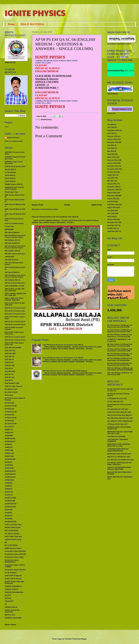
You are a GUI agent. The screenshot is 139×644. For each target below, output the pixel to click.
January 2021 (112, 184)
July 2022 (111, 145)
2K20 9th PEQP (10, 371)
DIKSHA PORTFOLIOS (13, 528)
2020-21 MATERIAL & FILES (15, 286)
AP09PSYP (9, 489)
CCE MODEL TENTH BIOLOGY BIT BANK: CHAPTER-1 (119, 464)
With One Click (10, 615)
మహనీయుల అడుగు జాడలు (13, 618)
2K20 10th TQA (10, 351)
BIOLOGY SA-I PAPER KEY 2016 (119, 457)
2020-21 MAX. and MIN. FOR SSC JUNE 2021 (15, 290)
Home (11, 24)
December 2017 (113, 222)
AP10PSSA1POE (11, 504)
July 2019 (111, 202)
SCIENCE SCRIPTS (11, 589)
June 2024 (111, 127)
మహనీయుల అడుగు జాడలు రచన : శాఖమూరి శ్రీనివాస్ (119, 290)
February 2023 (112, 136)
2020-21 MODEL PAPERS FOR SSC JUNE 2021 (15, 294)
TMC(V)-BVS (9, 601)
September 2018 (113, 205)
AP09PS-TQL (9, 456)
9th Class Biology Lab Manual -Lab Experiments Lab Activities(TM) (120, 364)
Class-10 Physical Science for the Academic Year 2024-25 (63, 358)
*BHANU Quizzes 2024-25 (14, 184)
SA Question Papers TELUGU (15, 570)
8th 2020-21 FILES (11, 389)
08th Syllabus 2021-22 (12, 240)
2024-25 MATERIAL (32, 24)
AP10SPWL (9, 519)
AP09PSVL (9, 486)
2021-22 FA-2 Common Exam (15, 311)
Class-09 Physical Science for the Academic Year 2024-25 (63, 345)
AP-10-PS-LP (9, 427)
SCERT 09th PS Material (13, 576)
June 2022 (111, 148)
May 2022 (111, 151)
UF (6, 604)
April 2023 (111, 133)
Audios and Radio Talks (13, 525)
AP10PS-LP (9, 495)
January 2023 (112, 139)
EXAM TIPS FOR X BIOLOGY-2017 (119, 412)
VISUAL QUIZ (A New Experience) (12, 611)
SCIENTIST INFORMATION (14, 592)
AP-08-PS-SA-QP (11, 412)
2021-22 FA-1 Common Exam (15, 308)
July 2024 (111, 124)
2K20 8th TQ (9, 362)
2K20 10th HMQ (10, 354)
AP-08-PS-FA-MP (11, 406)
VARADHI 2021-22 (11, 607)
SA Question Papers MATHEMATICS (12, 561)
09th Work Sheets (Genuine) (15, 254)
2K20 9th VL (9, 380)
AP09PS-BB (9, 450)
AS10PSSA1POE (11, 522)
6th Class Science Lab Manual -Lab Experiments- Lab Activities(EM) (120, 345)
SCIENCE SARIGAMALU (13, 586)
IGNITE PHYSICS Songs (13, 539)
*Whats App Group (11, 192)
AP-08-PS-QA (9, 409)
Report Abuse (10, 624)
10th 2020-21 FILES (12, 260)
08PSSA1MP (9, 229)
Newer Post (37, 205)
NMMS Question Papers (13, 548)
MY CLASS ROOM (11, 545)
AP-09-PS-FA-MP (11, 418)
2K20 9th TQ (9, 374)
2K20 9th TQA (10, 377)
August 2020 (112, 193)
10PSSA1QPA (10, 257)
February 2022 (112, 160)
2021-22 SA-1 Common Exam (15, 322)
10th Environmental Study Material (119, 415)
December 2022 (113, 142)
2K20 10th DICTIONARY (13, 348)
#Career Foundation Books (14, 223)
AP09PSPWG (9, 468)
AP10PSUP (9, 510)
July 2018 (111, 210)
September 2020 (113, 190)
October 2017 (112, 228)
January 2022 (112, 163)
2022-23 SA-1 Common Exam (15, 340)
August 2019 (112, 199)
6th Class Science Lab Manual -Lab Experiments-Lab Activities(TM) (120, 326)
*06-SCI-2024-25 (10, 169)
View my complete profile (14, 141)
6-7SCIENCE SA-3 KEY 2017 (117, 399)
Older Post (97, 205)
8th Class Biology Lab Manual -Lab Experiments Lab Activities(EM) (120, 355)
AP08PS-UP (9, 433)
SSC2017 (8, 595)
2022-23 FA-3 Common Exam (15, 337)
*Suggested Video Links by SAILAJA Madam (14, 188)
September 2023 (113, 130)
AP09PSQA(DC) (10, 471)
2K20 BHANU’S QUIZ (12, 383)
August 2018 (112, 208)
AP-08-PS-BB (9, 403)
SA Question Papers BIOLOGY (16, 551)
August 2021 (112, 175)
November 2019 (113, 196)
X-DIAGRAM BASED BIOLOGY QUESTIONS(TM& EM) (118, 450)
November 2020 (113, 187)
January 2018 (112, 219)
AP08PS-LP (9, 430)
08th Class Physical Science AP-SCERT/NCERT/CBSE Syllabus (65, 371)
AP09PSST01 (9, 480)
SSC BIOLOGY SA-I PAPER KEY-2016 (120, 460)
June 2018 (111, 213)
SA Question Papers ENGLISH (15, 554)
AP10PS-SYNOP (10, 498)
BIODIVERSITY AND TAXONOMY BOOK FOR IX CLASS (119, 445)
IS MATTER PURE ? (47, 88)
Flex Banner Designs (12, 533)
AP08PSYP (9, 447)
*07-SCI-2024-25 (10, 172)
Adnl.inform (9, 395)
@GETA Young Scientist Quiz (15, 166)
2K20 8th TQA (10, 365)
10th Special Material (12, 272)
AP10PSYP (9, 516)
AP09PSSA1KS (10, 477)
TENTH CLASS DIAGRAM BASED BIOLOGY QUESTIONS (119, 468)
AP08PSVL (9, 444)
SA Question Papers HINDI (14, 557)
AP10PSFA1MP (10, 501)
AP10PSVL (9, 513)
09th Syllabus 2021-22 (12, 251)
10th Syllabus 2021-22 (12, 280)
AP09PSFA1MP (10, 459)
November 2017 (113, 225)
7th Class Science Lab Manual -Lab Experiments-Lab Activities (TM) (120, 331)
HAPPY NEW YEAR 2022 (13, 536)
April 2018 (111, 216)
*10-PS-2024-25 (10, 181)
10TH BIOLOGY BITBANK (116, 436)
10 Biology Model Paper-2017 (118, 424)
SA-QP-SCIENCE (11, 573)
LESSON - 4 (42, 85)
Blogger (84, 639)
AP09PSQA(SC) (46, 120)
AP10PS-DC (9, 492)
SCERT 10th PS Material (13, 579)
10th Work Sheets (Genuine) (15, 283)
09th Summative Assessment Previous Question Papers (15, 247)
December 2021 (113, 166)
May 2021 (111, 181)
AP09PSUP (9, 483)
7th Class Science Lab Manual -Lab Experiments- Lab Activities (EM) (120, 350)
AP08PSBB (9, 436)
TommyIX (68, 639)
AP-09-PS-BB (9, 415)
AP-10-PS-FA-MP (11, 424)
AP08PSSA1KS (10, 441)
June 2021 (111, 178)
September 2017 (113, 231)
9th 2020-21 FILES (11, 392)
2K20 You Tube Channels (14, 386)
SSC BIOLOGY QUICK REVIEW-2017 (120, 421)
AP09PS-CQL (9, 453)
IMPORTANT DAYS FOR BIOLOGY (119, 454)
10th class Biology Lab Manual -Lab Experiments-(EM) (120, 374)
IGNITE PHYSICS (35, 13)
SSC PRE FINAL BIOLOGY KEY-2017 (120, 418)
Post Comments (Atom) (50, 209)
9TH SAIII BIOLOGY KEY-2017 (118, 409)
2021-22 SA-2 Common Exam (15, 324)
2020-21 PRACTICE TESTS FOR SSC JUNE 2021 (14, 299)
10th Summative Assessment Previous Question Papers (15, 276)
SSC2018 (8, 598)
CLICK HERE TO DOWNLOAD (53, 76)
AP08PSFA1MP (10, 439)
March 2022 (111, 157)
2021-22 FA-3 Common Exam (15, 314)
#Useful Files (9, 226)
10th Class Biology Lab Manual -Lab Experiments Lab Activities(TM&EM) (120, 369)
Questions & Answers (47, 79)
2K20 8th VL (9, 368)
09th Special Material (12, 243)
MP (6, 542)
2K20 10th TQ (10, 357)
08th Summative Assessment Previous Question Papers (15, 236)
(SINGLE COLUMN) (47, 82)
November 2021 (113, 169)
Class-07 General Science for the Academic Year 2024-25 (55, 217)
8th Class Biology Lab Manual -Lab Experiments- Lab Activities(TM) (120, 336)
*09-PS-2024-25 (10, 178)
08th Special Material (12, 232)
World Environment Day (117, 71)
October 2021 (112, 172)
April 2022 (111, 154)
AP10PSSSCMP (10, 507)
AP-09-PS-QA (9, 421)
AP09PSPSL (9, 465)
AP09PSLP (9, 462)
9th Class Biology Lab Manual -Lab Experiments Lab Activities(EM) (120, 359)
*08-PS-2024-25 (10, 175)
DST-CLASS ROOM (11, 531)
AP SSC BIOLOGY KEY (115, 402)
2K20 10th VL (9, 359)
